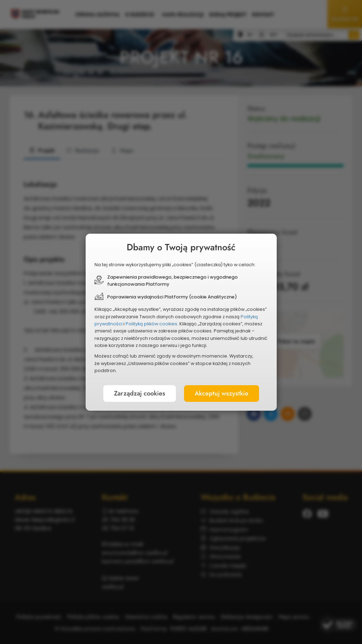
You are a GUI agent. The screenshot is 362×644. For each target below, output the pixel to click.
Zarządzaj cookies (140, 393)
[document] (181, 322)
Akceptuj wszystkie (222, 393)
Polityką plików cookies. (152, 324)
